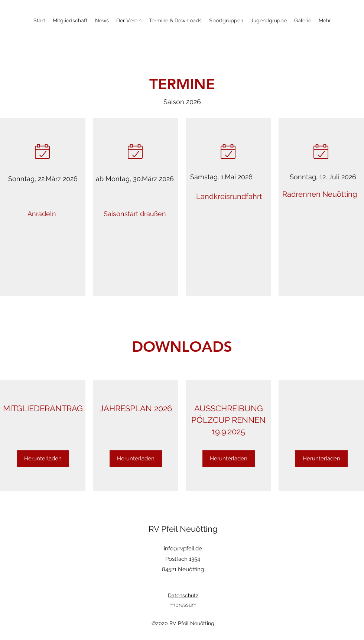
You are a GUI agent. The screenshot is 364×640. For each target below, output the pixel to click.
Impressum (183, 605)
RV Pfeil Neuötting (183, 529)
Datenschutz (183, 595)
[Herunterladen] (43, 459)
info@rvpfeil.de (183, 549)
